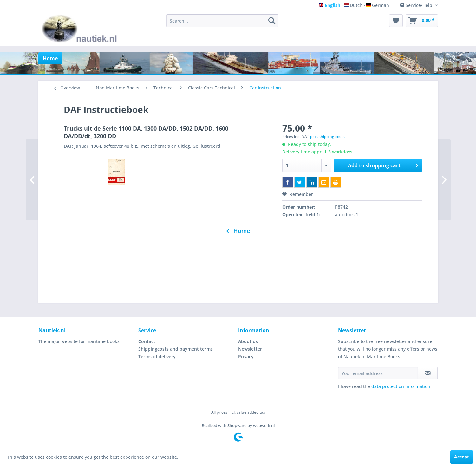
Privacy (246, 357)
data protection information (401, 386)
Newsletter (250, 349)
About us (248, 341)
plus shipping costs (327, 136)
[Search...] (222, 21)
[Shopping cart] (422, 21)
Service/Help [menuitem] (417, 5)
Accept (462, 457)
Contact (147, 341)
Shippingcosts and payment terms (176, 349)
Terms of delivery (157, 357)
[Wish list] (396, 21)
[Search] (272, 21)
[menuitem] (222, 21)
